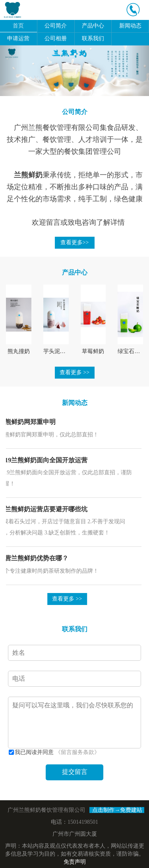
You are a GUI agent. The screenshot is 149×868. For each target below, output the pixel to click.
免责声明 (75, 862)
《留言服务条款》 (77, 752)
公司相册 (56, 38)
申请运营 (18, 38)
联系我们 (93, 38)
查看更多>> (75, 243)
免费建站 (131, 810)
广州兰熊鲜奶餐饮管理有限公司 (46, 810)
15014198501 (83, 822)
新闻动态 (130, 26)
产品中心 (93, 26)
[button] (11, 71)
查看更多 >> (74, 372)
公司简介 (56, 26)
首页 (18, 26)
